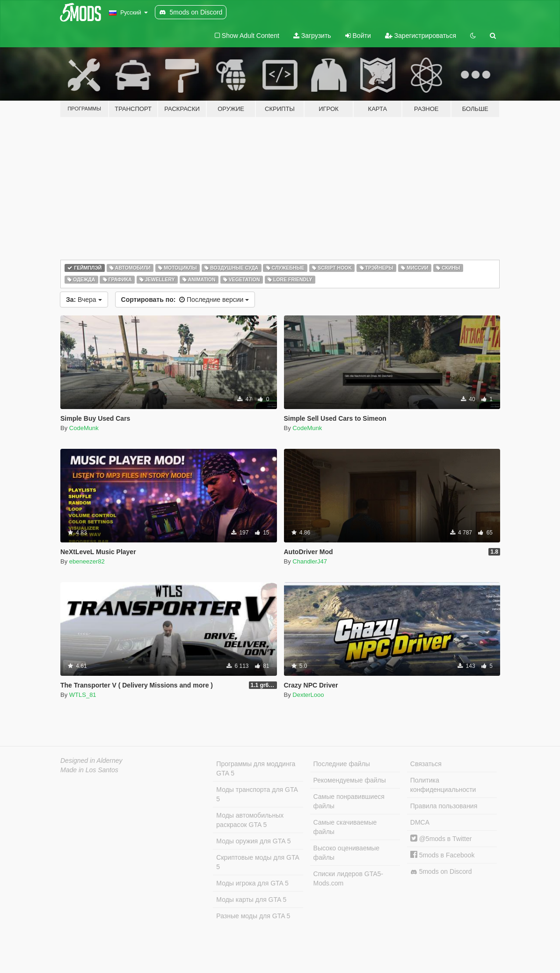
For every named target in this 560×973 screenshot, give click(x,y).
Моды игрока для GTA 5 (252, 883)
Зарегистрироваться (421, 36)
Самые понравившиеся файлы (349, 801)
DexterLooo (308, 695)
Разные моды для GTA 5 (253, 916)
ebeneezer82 (87, 561)
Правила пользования (444, 806)
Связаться (426, 764)
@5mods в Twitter (441, 839)
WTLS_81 (83, 695)
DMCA (420, 822)
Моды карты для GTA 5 (251, 900)
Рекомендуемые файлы (350, 780)
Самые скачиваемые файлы (345, 827)
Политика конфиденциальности (443, 785)
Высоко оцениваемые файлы (347, 853)
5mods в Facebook (443, 855)
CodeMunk (84, 428)
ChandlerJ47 (310, 561)
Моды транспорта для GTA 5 (257, 794)
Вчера (84, 300)
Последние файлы (342, 764)
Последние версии (185, 300)
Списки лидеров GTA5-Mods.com (348, 878)
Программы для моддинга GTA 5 (256, 768)
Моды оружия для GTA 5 (253, 841)
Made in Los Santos (89, 770)
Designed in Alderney (91, 761)
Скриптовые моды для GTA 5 (258, 862)
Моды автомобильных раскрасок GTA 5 (250, 820)
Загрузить (312, 36)
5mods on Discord (441, 872)
